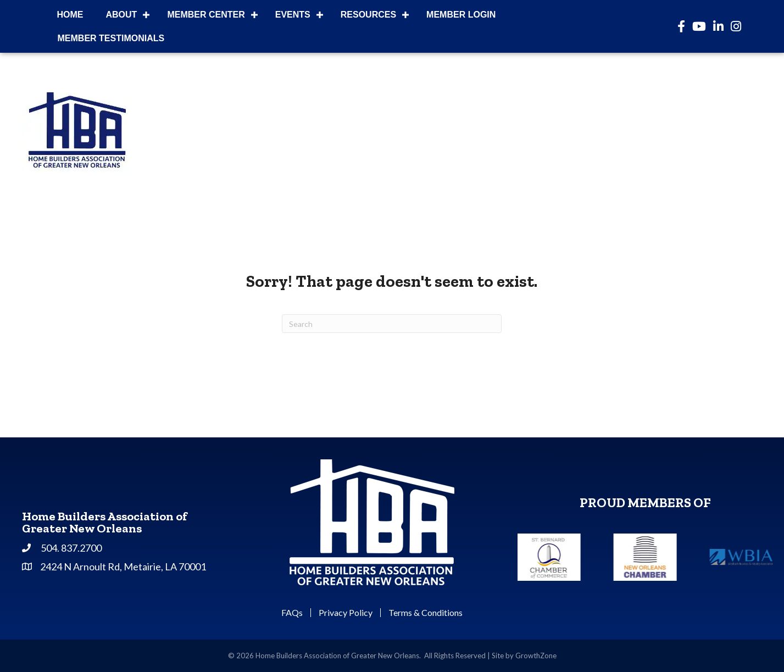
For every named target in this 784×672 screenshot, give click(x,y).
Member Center (206, 15)
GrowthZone (536, 656)
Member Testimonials (111, 38)
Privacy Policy (346, 613)
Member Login (461, 15)
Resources (368, 15)
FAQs (292, 613)
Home (70, 15)
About (122, 15)
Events (293, 15)
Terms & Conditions (426, 613)
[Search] (392, 324)
